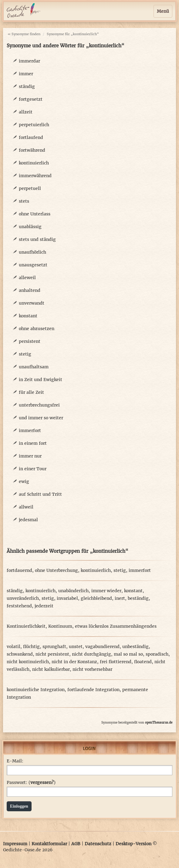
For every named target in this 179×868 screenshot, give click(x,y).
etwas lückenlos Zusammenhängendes (116, 626)
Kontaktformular (49, 844)
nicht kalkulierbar (51, 669)
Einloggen (19, 806)
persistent (30, 341)
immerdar (29, 61)
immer (26, 74)
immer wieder (106, 591)
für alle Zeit (31, 392)
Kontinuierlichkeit (26, 626)
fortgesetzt (31, 99)
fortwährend (32, 150)
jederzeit (44, 606)
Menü (163, 11)
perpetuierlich (34, 125)
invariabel (67, 598)
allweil (26, 507)
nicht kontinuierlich (28, 662)
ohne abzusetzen (37, 329)
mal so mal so (128, 654)
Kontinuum (60, 626)
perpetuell (30, 188)
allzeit (26, 112)
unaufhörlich (32, 252)
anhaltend (30, 290)
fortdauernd (19, 570)
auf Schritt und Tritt (40, 494)
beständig (138, 598)
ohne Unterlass (35, 214)
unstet (76, 647)
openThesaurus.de (159, 723)
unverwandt (32, 303)
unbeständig (135, 647)
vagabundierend (102, 647)
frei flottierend (116, 662)
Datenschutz (98, 844)
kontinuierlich (34, 163)
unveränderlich (23, 598)
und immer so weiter (41, 418)
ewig (24, 481)
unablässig (30, 227)
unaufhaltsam (34, 367)
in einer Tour (33, 469)
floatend (143, 662)
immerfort (30, 431)
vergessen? (42, 782)
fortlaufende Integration (93, 690)
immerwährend (35, 176)
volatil (14, 647)
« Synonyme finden (24, 34)
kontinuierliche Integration (36, 690)
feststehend (19, 606)
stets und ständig (37, 239)
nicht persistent (52, 654)
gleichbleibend (96, 598)
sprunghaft (54, 647)
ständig (27, 86)
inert (120, 598)
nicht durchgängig (91, 654)
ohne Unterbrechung (56, 570)
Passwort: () (31, 782)
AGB (76, 844)
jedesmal (28, 520)
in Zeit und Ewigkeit (41, 380)
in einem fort (33, 443)
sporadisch (157, 654)
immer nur (30, 456)
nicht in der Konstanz (74, 662)
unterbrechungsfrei (39, 405)
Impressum (15, 844)
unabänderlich (73, 591)
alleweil (27, 278)
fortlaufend (31, 137)
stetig (25, 354)
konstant (28, 316)
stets (24, 201)
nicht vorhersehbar (92, 669)
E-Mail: (15, 761)
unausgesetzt (33, 265)
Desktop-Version (133, 844)
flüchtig (31, 647)
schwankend (20, 654)
